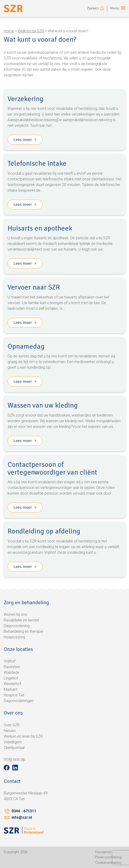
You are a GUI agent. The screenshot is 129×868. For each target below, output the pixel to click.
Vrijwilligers (13, 742)
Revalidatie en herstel (21, 620)
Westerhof (12, 684)
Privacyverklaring (108, 857)
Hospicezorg (14, 637)
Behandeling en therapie (24, 631)
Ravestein (12, 667)
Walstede (12, 672)
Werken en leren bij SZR (23, 736)
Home (9, 31)
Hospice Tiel (14, 695)
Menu (115, 8)
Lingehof (11, 678)
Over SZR (12, 725)
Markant (11, 689)
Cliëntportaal (14, 748)
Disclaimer (103, 852)
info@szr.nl (22, 817)
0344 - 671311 (24, 811)
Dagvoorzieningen (19, 701)
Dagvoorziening (17, 626)
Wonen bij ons (15, 614)
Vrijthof (10, 661)
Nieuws (10, 731)
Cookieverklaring (108, 863)
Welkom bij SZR (31, 31)
